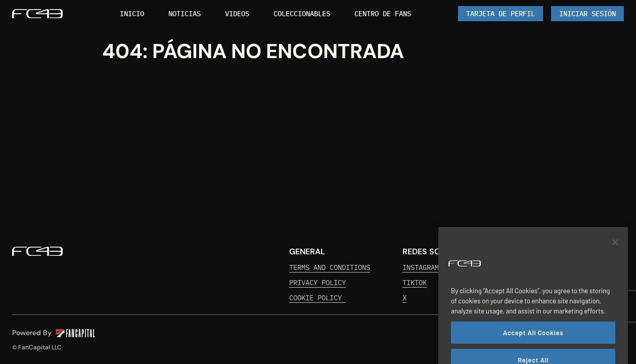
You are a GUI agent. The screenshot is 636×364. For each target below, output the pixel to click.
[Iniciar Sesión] (587, 14)
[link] (37, 14)
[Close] (615, 253)
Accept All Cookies (533, 343)
